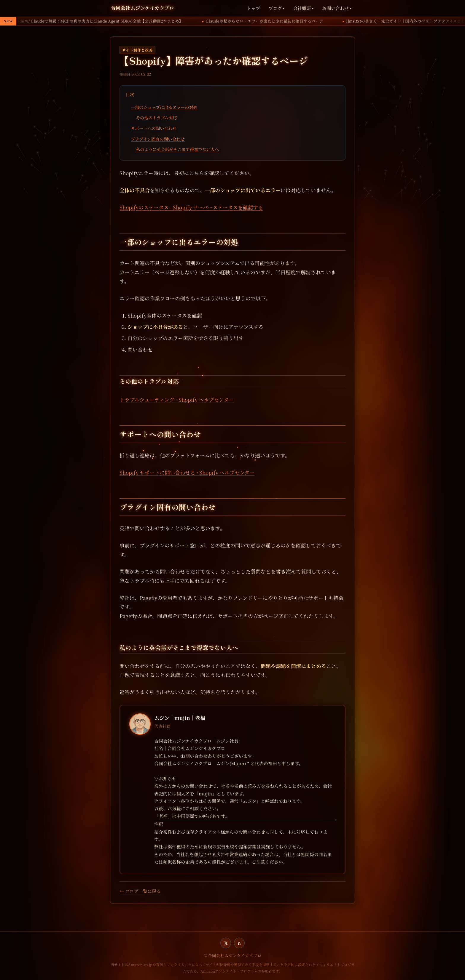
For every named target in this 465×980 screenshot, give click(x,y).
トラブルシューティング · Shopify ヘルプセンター (177, 399)
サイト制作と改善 (137, 50)
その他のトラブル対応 (156, 117)
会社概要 (303, 8)
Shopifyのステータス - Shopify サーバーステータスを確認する (191, 207)
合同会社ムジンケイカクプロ (142, 8)
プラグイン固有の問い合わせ (158, 139)
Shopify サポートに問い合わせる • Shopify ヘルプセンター (187, 472)
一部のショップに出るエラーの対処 (164, 107)
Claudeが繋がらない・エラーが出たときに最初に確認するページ (344, 21)
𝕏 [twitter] (226, 943)
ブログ (277, 8)
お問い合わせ (337, 8)
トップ (253, 8)
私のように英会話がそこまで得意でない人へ (177, 149)
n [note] (239, 943)
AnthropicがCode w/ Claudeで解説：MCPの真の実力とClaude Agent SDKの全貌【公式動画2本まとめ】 (167, 21)
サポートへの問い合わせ (154, 128)
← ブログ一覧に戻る (140, 891)
